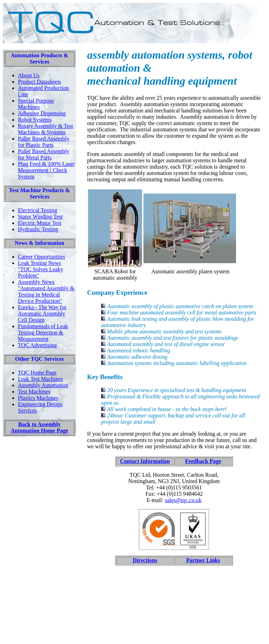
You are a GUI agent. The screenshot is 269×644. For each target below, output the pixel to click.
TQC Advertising (37, 345)
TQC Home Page (37, 373)
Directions (145, 560)
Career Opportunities (42, 257)
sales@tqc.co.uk (183, 500)
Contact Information (145, 461)
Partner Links (203, 560)
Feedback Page (203, 461)
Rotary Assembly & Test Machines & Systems (45, 129)
